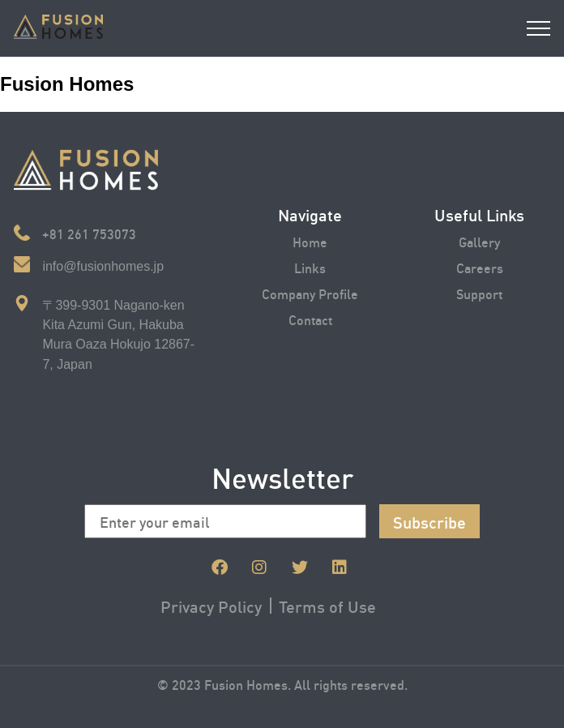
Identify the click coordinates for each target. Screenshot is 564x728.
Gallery (479, 241)
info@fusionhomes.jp (103, 266)
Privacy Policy (211, 606)
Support (479, 293)
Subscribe (429, 521)
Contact (310, 319)
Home (310, 241)
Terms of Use (327, 606)
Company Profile (310, 293)
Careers (480, 267)
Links (310, 267)
